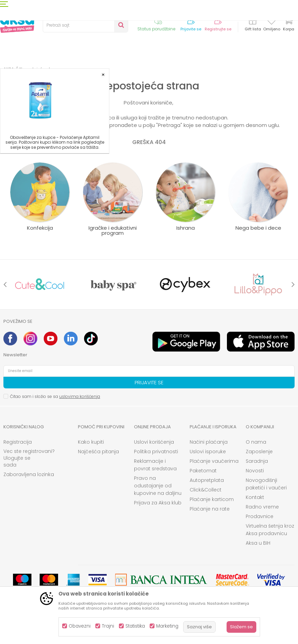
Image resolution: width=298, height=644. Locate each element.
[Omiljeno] (272, 22)
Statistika (135, 626)
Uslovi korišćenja (154, 442)
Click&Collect (206, 490)
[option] (40, 284)
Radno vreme (262, 507)
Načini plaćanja (209, 442)
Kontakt (255, 497)
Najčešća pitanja (98, 452)
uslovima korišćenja (80, 396)
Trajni (108, 626)
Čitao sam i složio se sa (55, 396)
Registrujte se (218, 29)
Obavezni (80, 626)
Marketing (167, 626)
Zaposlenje (259, 452)
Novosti (255, 471)
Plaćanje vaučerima (214, 461)
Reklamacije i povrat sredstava (155, 465)
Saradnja (257, 461)
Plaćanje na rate (210, 509)
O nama (256, 442)
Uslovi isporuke (208, 452)
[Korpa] (288, 25)
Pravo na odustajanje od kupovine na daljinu (158, 486)
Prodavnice (260, 516)
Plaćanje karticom (212, 499)
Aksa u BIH (258, 543)
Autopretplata (207, 480)
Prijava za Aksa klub (158, 503)
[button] (85, 25)
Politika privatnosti (156, 452)
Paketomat (203, 471)
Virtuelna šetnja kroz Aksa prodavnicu (270, 530)
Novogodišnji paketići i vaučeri (266, 484)
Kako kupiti (91, 442)
